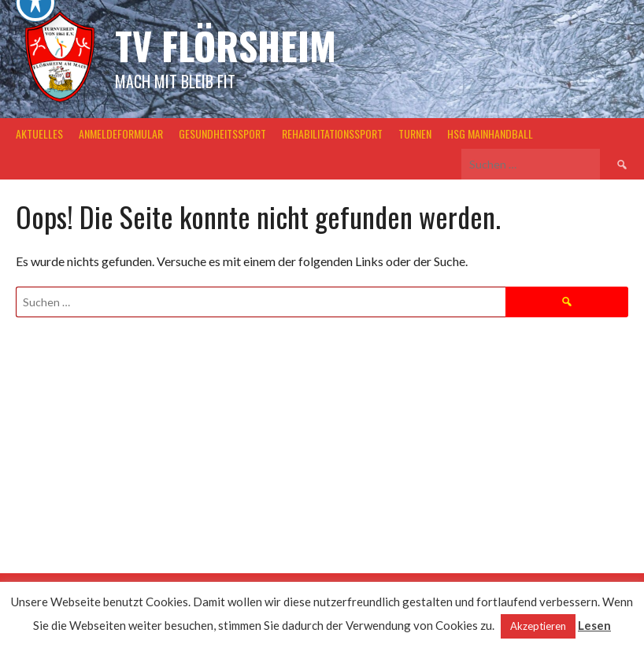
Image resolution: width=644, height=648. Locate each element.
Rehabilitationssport (332, 133)
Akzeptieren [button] (538, 626)
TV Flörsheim (226, 45)
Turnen (415, 133)
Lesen (594, 625)
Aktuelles (39, 133)
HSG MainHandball (490, 133)
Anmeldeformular (121, 133)
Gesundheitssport (222, 133)
